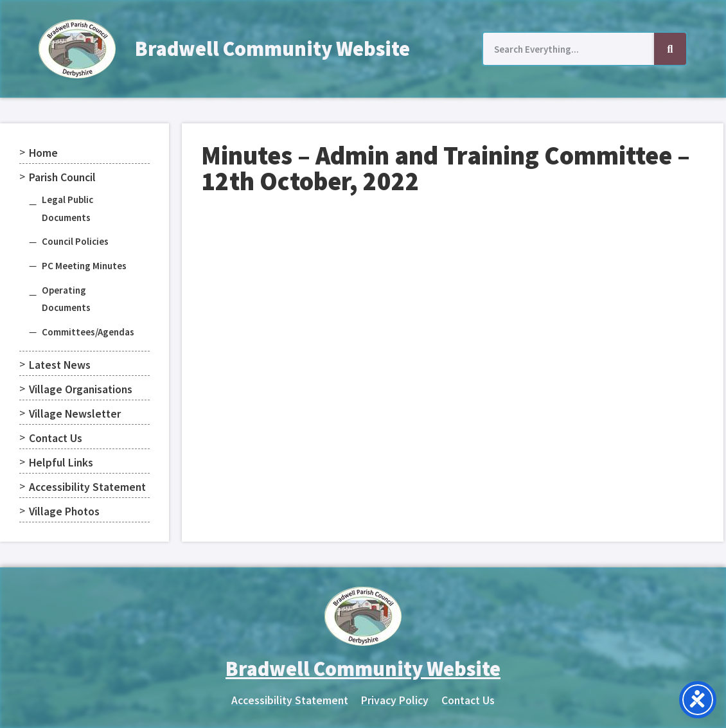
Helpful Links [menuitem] (61, 463)
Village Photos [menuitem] (64, 511)
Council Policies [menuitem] (75, 241)
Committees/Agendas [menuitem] (88, 332)
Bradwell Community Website (272, 49)
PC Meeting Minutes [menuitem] (84, 266)
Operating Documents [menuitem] (66, 299)
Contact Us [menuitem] (56, 438)
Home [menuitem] (43, 153)
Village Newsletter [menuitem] (75, 414)
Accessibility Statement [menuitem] (87, 487)
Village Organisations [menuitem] (81, 389)
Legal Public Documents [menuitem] (67, 209)
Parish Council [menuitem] (62, 177)
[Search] (670, 49)
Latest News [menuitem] (60, 365)
